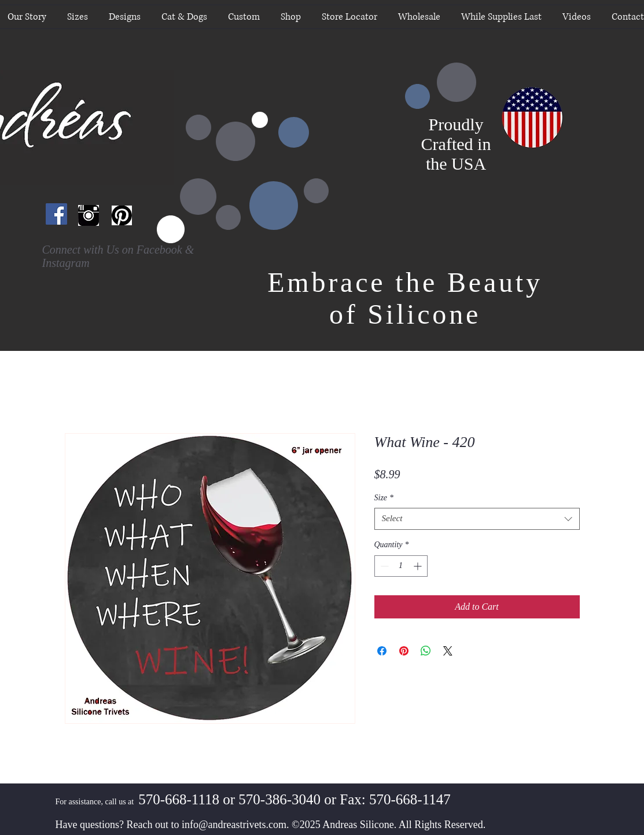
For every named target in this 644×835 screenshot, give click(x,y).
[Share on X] (448, 651)
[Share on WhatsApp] (426, 651)
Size (384, 498)
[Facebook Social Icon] (56, 214)
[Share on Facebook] (382, 651)
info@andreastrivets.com (234, 825)
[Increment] (419, 566)
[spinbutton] (401, 566)
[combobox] (477, 519)
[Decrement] (383, 566)
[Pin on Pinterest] (404, 651)
